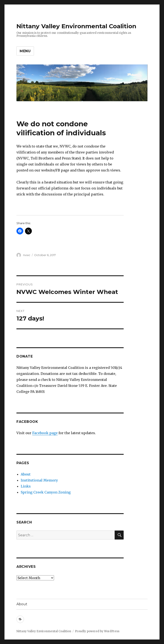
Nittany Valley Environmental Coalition (76, 26)
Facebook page (45, 433)
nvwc (27, 255)
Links (26, 486)
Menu (25, 51)
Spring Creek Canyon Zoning (46, 492)
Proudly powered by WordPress (97, 631)
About (26, 474)
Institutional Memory (39, 480)
